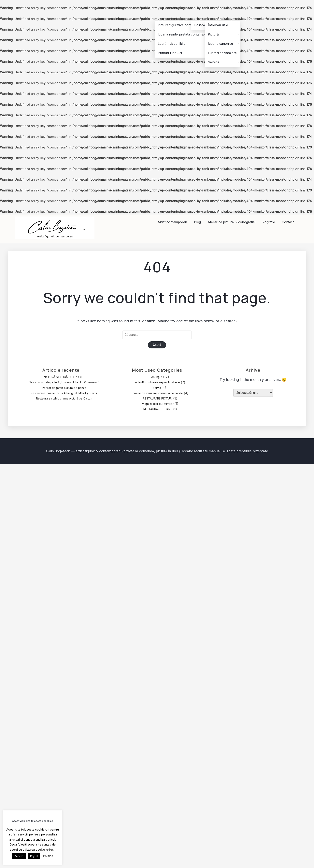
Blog (197, 222)
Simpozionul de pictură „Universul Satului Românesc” (64, 382)
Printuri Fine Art (170, 53)
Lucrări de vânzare (222, 53)
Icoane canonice (221, 44)
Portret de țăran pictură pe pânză (64, 388)
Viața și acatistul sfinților (158, 404)
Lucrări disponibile (172, 44)
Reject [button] (34, 856)
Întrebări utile (218, 25)
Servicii (213, 62)
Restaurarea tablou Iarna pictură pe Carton (64, 398)
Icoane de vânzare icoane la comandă (157, 393)
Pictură (213, 34)
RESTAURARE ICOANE (158, 409)
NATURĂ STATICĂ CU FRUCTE (64, 377)
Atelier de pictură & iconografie (231, 222)
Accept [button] (19, 856)
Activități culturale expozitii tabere (157, 382)
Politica (48, 856)
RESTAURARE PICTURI (157, 398)
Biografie (268, 222)
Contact (288, 222)
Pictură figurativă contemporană (182, 25)
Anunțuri (157, 377)
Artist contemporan (172, 222)
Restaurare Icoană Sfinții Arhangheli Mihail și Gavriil (64, 393)
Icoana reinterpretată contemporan (185, 34)
